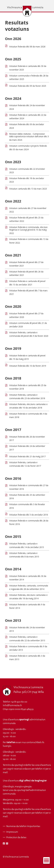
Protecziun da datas (16, 837)
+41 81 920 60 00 (19, 702)
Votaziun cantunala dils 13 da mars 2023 (28, 189)
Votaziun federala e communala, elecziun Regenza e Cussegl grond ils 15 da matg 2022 (28, 230)
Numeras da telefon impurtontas (23, 826)
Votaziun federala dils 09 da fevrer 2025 (28, 86)
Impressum (12, 832)
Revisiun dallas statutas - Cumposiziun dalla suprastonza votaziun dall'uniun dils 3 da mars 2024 (29, 137)
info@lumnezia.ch (12, 705)
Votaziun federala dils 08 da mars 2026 (27, 47)
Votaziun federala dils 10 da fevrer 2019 (28, 366)
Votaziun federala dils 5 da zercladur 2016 (29, 515)
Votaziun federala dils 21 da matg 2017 (27, 456)
